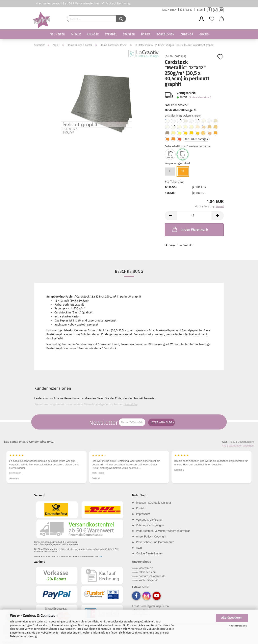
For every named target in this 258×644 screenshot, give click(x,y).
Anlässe (93, 34)
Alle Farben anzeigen (196, 139)
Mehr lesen (15, 473)
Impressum (143, 514)
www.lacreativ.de (143, 568)
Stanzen (129, 34)
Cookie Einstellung (238, 626)
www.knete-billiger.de (145, 580)
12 (183, 171)
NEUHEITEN (169, 10)
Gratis (204, 34)
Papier (146, 34)
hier (101, 556)
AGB (139, 548)
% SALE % (186, 10)
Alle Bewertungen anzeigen (238, 446)
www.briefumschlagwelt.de (149, 576)
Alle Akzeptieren (232, 618)
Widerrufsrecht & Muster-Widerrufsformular (163, 531)
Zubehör (187, 34)
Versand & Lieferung (149, 520)
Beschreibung (129, 271)
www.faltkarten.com (144, 572)
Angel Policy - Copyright (151, 536)
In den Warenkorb (190, 229)
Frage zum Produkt (181, 245)
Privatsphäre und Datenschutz (155, 542)
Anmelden (131, 404)
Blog (200, 10)
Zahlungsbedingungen (150, 525)
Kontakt (141, 508)
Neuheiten (57, 34)
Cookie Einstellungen (149, 553)
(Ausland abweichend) (200, 97)
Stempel (111, 34)
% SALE (76, 34)
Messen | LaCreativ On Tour (154, 503)
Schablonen (165, 34)
